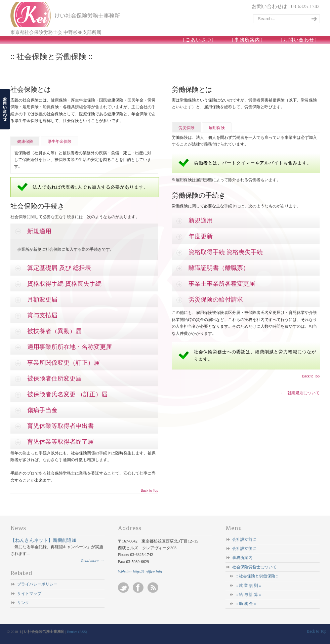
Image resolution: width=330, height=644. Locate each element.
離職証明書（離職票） (219, 268)
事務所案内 (242, 558)
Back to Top (150, 491)
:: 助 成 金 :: (246, 604)
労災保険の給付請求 (216, 299)
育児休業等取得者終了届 (60, 442)
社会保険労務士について (254, 567)
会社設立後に (244, 549)
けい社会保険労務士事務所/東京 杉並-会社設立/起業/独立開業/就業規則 (66, 15)
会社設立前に (244, 539)
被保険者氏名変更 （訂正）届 (67, 394)
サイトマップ (29, 594)
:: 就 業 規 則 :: (248, 586)
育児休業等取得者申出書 (60, 426)
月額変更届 (42, 299)
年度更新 (201, 236)
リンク (23, 603)
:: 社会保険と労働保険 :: (257, 576)
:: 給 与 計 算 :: (248, 595)
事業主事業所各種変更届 (222, 284)
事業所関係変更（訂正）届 (64, 363)
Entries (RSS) (77, 632)
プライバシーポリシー (37, 584)
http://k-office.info (147, 572)
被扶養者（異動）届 (54, 331)
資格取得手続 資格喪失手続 (64, 284)
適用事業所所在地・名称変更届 (70, 347)
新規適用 (39, 231)
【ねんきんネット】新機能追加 (43, 540)
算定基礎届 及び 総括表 (59, 268)
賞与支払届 (42, 315)
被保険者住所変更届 (54, 378)
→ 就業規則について (299, 393)
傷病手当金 (42, 410)
